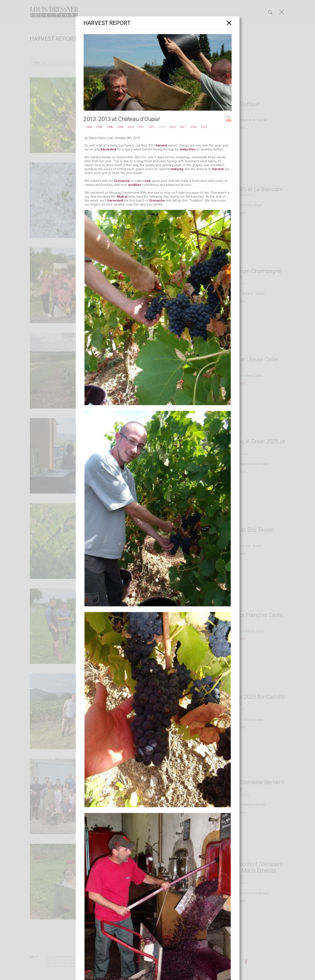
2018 (194, 127)
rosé (147, 181)
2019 (204, 127)
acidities (135, 185)
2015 (173, 127)
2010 (131, 127)
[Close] (229, 23)
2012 (152, 127)
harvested (108, 149)
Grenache (122, 181)
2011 (141, 127)
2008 (110, 127)
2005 (99, 127)
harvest (161, 145)
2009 (120, 127)
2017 (183, 127)
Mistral (122, 197)
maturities (188, 149)
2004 (89, 127)
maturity (177, 169)
